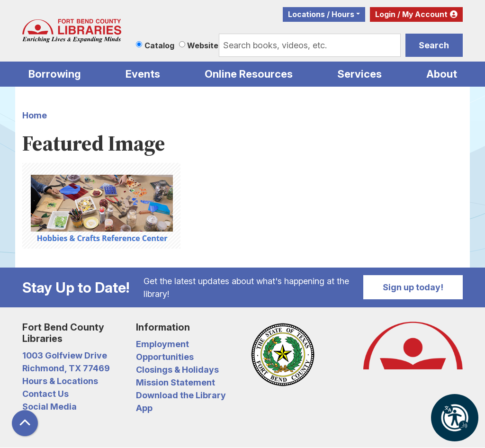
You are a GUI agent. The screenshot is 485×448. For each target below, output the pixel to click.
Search (434, 45)
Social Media (49, 407)
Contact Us (45, 394)
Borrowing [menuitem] (55, 74)
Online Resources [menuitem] (249, 74)
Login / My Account (411, 14)
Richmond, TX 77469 (66, 368)
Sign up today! (413, 287)
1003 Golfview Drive (65, 355)
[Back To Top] (25, 423)
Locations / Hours (321, 14)
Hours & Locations (60, 381)
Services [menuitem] (359, 74)
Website (203, 45)
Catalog (159, 45)
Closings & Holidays (177, 370)
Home (35, 115)
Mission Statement (175, 382)
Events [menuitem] (143, 74)
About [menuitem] (442, 74)
